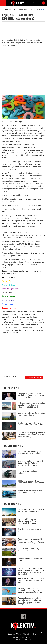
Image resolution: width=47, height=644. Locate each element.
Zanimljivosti (9, 9)
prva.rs (43, 9)
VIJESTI (14, 446)
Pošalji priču (37, 3)
